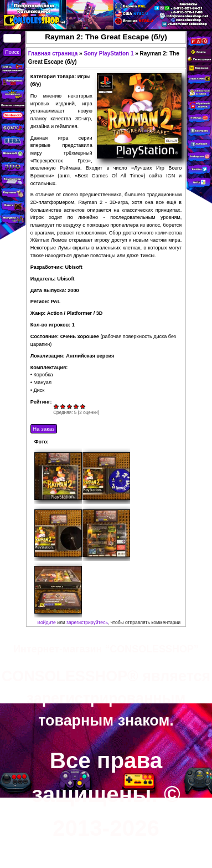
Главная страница (53, 53)
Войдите (46, 622)
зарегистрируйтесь (87, 622)
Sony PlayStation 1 (108, 53)
